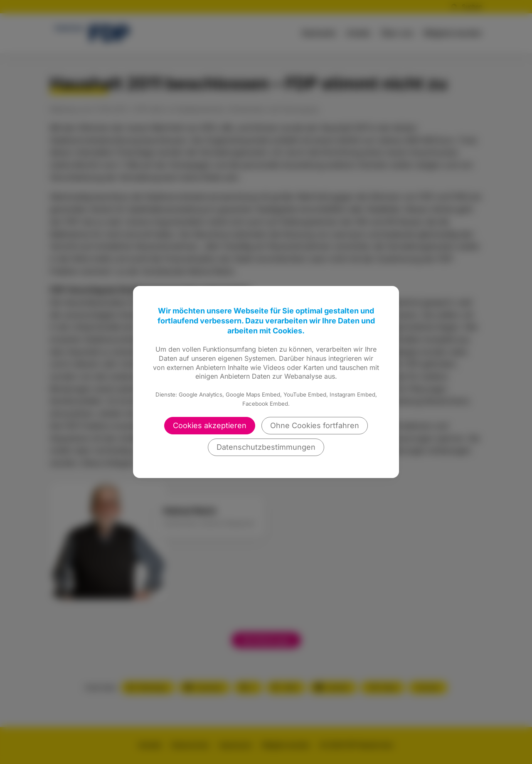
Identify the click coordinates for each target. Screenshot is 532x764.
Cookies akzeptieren (210, 425)
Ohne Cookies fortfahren (315, 425)
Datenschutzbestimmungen (266, 447)
